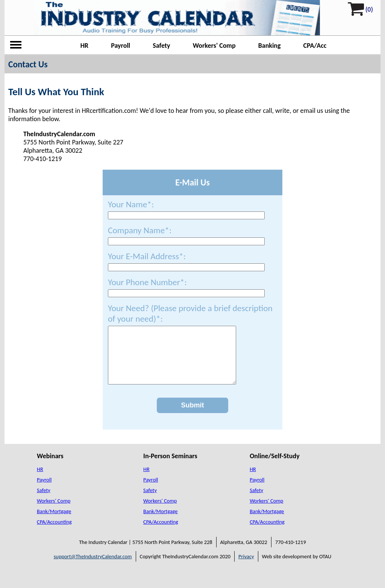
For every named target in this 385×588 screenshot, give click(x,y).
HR (85, 46)
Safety (161, 46)
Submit (193, 416)
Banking (270, 46)
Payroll (121, 46)
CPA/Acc (315, 46)
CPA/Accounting (54, 533)
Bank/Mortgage (54, 523)
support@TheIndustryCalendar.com (93, 568)
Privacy (246, 568)
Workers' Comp (214, 46)
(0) (369, 9)
